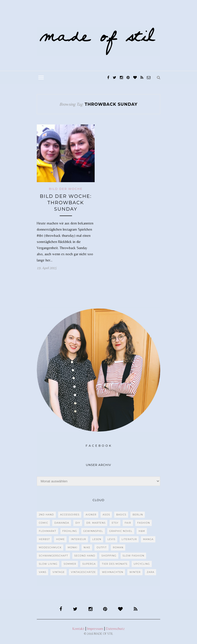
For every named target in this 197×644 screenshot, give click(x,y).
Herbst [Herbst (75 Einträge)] (44, 539)
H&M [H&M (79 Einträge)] (142, 531)
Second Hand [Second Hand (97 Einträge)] (85, 556)
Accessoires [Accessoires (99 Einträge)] (70, 515)
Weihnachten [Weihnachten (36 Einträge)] (113, 572)
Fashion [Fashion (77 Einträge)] (144, 523)
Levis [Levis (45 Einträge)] (111, 539)
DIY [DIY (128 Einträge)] (78, 523)
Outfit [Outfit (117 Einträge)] (101, 547)
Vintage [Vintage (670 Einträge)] (59, 572)
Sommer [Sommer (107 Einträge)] (70, 564)
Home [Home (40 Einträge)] (60, 539)
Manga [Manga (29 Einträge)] (148, 539)
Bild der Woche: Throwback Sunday (66, 203)
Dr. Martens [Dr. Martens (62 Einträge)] (96, 523)
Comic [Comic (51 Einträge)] (43, 523)
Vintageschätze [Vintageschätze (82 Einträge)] (83, 572)
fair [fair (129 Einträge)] (128, 523)
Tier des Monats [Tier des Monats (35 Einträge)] (115, 564)
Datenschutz (115, 629)
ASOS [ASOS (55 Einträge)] (106, 515)
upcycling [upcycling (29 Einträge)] (142, 564)
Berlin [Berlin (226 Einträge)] (138, 515)
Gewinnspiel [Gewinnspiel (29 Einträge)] (93, 531)
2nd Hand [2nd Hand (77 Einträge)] (46, 515)
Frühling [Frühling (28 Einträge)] (70, 531)
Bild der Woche (66, 189)
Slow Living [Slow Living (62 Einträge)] (48, 564)
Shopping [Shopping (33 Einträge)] (109, 556)
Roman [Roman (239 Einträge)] (118, 547)
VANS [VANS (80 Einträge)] (43, 572)
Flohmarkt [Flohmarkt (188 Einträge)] (48, 531)
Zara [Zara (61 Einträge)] (151, 572)
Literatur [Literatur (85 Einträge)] (129, 539)
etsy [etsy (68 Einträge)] (115, 523)
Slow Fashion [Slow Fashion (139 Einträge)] (134, 556)
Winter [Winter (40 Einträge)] (135, 572)
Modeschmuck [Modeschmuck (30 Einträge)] (50, 547)
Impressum (95, 629)
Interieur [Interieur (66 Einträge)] (79, 539)
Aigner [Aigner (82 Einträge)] (91, 515)
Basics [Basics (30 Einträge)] (121, 515)
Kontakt (78, 629)
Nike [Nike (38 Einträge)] (87, 547)
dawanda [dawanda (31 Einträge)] (62, 523)
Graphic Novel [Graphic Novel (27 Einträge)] (121, 531)
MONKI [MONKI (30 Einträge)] (73, 547)
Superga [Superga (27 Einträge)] (89, 564)
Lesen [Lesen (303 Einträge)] (97, 539)
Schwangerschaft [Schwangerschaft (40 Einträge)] (53, 556)
